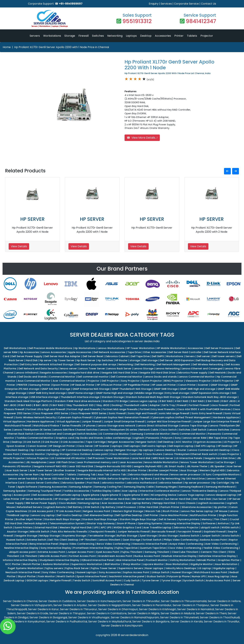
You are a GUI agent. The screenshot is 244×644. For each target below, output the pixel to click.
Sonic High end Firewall (142, 413)
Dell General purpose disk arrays (96, 364)
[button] (227, 171)
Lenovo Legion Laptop (144, 401)
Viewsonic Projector (198, 381)
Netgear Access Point (97, 511)
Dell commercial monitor (93, 377)
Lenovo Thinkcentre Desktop (200, 491)
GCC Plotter (13, 564)
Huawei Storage (182, 572)
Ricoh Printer (171, 511)
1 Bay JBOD (103, 405)
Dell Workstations (15, 348)
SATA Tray (169, 405)
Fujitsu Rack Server (77, 568)
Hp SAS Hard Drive (193, 479)
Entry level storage (177, 393)
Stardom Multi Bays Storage (62, 519)
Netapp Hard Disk (164, 503)
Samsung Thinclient (157, 552)
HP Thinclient (89, 540)
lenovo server (68, 369)
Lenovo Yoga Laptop (191, 495)
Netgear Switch (146, 442)
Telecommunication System (67, 523)
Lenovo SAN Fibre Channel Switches (75, 430)
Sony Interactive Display (56, 548)
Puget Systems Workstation (25, 568)
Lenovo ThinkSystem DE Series (32, 430)
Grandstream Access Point (115, 556)
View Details (19, 246)
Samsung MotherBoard (220, 487)
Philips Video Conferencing (181, 540)
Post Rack (93, 483)
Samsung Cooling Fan (108, 487)
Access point (22, 495)
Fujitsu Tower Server (104, 568)
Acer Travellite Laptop (157, 527)
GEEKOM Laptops (37, 580)
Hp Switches (105, 360)
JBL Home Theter (197, 466)
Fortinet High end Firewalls (84, 409)
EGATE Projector (223, 381)
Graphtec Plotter (229, 560)
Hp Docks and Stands (90, 438)
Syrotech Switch (193, 580)
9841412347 (201, 21)
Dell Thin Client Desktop (63, 540)
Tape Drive (134, 352)
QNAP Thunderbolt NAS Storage (132, 389)
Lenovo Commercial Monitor (197, 377)
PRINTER (22, 385)
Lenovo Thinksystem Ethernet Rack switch (191, 454)
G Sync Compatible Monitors (221, 475)
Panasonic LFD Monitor (17, 466)
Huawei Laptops (87, 572)
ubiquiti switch (210, 527)
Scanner (203, 385)
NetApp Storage (50, 536)
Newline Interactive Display (21, 548)
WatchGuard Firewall (18, 426)
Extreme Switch (36, 540)
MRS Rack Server (163, 458)
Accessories (163, 36)
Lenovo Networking (168, 369)
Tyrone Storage (171, 580)
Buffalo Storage (127, 536)
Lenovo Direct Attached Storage (158, 426)
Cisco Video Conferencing (185, 548)
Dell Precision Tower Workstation (109, 458)
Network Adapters (36, 523)
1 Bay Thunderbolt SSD (80, 405)
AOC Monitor (184, 442)
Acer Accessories (113, 503)
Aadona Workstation (56, 564)
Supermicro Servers (131, 568)
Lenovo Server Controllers (43, 483)
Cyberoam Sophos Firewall (75, 417)
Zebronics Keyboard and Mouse (148, 475)
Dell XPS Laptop (206, 446)
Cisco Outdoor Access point (90, 454)
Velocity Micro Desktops (181, 568)
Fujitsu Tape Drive (126, 548)
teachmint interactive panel (127, 576)
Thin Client (221, 519)
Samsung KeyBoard (191, 487)
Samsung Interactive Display (182, 523)
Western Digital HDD (212, 470)
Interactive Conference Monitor (160, 491)
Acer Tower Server (41, 470)
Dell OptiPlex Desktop (129, 515)
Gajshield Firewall (215, 532)
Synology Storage (59, 454)
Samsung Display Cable (139, 487)
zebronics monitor (113, 483)
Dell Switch (199, 430)
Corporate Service (186, 4)
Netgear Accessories (121, 442)
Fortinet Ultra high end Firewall (46, 409)
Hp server (46, 360)
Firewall (84, 36)
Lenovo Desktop (166, 450)
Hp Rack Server (86, 360)
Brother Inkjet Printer (29, 519)
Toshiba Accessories (76, 491)
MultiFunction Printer (203, 515)
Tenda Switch (82, 580)
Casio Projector (229, 454)
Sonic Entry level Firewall (207, 413)
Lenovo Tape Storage (194, 426)
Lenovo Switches (219, 430)
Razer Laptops (154, 568)
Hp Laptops (146, 450)
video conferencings (118, 438)
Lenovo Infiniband (27, 373)
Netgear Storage (126, 450)
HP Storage (62, 499)
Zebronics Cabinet (117, 356)
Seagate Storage (26, 536)
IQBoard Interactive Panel (98, 560)
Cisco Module (67, 503)
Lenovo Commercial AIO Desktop (209, 450)
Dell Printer (151, 515)
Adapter (155, 405)
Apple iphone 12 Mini (136, 495)
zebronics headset (171, 483)
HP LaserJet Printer (164, 385)
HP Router (121, 360)
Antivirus (223, 523)
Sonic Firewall (117, 413)
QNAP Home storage (81, 393)
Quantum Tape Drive (153, 548)
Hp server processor (197, 483)
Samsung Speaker (15, 491)
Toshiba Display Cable (106, 491)
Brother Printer (137, 470)
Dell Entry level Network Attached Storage (47, 364)
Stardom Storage (113, 397)
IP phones (89, 426)
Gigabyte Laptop (224, 568)
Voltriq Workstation (182, 560)
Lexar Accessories (131, 462)
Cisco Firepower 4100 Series (51, 413)
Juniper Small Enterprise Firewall (124, 422)
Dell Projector (110, 381)
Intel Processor (127, 507)
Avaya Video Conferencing (186, 544)
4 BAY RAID (182, 401)
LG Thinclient (29, 556)
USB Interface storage (44, 397)
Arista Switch (231, 536)
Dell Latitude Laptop (68, 495)
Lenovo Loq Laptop (43, 515)
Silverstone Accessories (197, 507)
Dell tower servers (223, 356)
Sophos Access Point (136, 572)
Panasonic (153, 438)
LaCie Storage (225, 462)
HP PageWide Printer (137, 385)
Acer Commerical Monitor (69, 381)
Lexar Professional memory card (97, 462)
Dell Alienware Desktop (99, 515)
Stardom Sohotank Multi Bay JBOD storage (210, 397)
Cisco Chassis (187, 503)
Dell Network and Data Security (38, 369)
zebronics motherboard (142, 483)
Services (166, 4)
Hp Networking (171, 479)
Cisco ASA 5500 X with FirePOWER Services (204, 409)
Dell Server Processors (219, 348)
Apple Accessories (80, 352)
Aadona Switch (190, 536)
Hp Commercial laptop (45, 450)
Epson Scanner (16, 446)
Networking (115, 36)
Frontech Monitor (157, 560)
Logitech (139, 438)
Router (182, 450)
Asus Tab (104, 475)
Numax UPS (199, 576)
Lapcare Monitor (153, 564)
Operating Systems (150, 523)
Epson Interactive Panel (92, 576)
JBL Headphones (36, 462)
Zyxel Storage (148, 536)
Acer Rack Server (17, 470)
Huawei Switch (15, 540)
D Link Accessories (72, 442)
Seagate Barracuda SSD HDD (113, 466)
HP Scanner (102, 446)
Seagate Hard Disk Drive (220, 458)
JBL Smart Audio (174, 466)
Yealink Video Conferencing (221, 548)
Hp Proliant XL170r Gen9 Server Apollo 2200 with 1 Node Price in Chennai (62, 47)
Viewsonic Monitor (33, 454)
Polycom (167, 438)
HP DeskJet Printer (83, 385)
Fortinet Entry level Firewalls (157, 409)
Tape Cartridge (96, 442)
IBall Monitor (113, 564)
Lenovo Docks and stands (161, 377)
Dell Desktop (166, 442)
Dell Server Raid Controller (185, 352)
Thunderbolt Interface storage (80, 397)
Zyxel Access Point (108, 552)
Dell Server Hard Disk (117, 499)
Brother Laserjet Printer (163, 470)
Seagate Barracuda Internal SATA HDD (102, 470)
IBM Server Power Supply (41, 503)
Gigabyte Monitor (202, 564)
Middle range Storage (149, 393)
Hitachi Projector (14, 458)
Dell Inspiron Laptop (181, 446)
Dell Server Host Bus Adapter (62, 356)
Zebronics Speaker (73, 483)
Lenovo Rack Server (119, 369)
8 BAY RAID (166, 401)
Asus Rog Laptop (218, 576)
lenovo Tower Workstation (197, 462)
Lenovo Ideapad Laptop (221, 495)
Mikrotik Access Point (53, 556)
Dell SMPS (158, 356)
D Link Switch (32, 442)
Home (7, 47)
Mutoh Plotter (32, 564)
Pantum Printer (170, 507)
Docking (117, 405)
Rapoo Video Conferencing (77, 544)
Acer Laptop (130, 491)
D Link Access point (41, 511)
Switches (98, 36)
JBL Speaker (217, 466)
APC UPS (106, 527)
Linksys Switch (161, 572)
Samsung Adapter (81, 487)
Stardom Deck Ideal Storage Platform (28, 401)
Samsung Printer (40, 385)
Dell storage (150, 360)
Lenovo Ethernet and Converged (202, 369)
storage (135, 360)
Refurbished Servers (29, 507)
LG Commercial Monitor (114, 434)
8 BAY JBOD (228, 401)
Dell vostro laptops (154, 446)
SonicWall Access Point (107, 580)
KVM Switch (92, 507)
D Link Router (51, 442)
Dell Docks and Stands (33, 377)
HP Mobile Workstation (171, 348)
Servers (35, 36)
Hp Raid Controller (53, 475)
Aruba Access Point (218, 580)
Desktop (146, 36)
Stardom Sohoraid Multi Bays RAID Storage (153, 397)
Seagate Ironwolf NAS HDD (50, 466)
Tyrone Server (150, 580)
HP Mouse (221, 511)
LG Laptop (205, 568)
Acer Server (234, 466)
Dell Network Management (174, 364)
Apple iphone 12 (111, 495)
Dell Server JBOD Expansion (177, 360)
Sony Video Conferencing (58, 572)
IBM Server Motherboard (147, 499)
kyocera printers (189, 519)
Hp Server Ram (29, 475)
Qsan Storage (131, 540)
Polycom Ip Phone (178, 576)
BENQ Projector (174, 381)
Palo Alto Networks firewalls (69, 532)
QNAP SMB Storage (166, 389)
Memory (207, 519)
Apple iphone (91, 495)
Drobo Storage (168, 536)
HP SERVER (32, 219)
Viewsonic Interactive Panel (150, 544)
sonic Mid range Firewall (174, 413)
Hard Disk (32, 360)
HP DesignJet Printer (62, 446)
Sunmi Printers (23, 527)
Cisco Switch (169, 430)
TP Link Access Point (68, 511)
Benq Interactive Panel (44, 544)
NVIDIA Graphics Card (127, 527)
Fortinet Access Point (82, 556)
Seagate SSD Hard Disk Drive (157, 373)
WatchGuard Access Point (211, 572)
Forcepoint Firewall (190, 532)
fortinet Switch (152, 540)
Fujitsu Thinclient (132, 552)
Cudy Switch (132, 580)
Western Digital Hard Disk (76, 527)
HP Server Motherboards (37, 499)
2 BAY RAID (212, 401)
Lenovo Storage (144, 369)
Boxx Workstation (177, 564)
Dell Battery (75, 507)
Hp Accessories (29, 352)
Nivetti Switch (66, 576)
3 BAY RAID (197, 401)
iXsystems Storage (74, 536)
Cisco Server (85, 446)
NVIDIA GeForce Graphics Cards (118, 479)
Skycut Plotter (27, 576)
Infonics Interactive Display (20, 560)
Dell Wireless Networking (208, 364)
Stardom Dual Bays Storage (100, 519)
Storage (70, 36)
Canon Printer (187, 385)
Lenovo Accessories (54, 352)
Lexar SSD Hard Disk (81, 466)
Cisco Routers (153, 454)
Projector (207, 36)
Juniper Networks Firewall (134, 532)
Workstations (52, 36)
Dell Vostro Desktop (69, 515)
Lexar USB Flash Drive (62, 462)
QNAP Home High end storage (114, 393)
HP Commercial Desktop (77, 450)
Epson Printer (61, 385)
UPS (96, 527)
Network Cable (149, 430)
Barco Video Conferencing (113, 544)
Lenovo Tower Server (92, 369)
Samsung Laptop (89, 503)
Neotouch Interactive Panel (23, 572)
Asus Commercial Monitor (34, 381)
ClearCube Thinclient (185, 552)
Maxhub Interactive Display (179, 556)
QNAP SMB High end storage (197, 389)
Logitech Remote (55, 507)
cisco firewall (220, 405)
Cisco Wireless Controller (126, 454)
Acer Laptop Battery (138, 503)
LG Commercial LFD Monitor (68, 458)
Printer (179, 36)
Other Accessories (155, 352)
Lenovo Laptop (104, 450)
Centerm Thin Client (213, 552)
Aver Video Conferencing (221, 544)
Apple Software (27, 487)
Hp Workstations (85, 348)
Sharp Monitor (132, 564)
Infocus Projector (38, 458)
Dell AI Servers (168, 519)
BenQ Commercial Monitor (189, 434)
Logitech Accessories (211, 503)
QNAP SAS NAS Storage (56, 389)
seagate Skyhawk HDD (148, 466)
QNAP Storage (219, 385)
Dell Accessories (43, 495)
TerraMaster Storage (101, 536)
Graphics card (65, 438)
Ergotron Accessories (208, 442)
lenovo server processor (186, 475)
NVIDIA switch (230, 527)
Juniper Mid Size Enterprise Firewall (169, 422)
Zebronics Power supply (192, 373)
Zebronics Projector (186, 527)
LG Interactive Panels (189, 458)
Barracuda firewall (164, 532)
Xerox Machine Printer (174, 515)
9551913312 (137, 21)
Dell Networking (145, 364)
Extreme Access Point (52, 552)
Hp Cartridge (221, 483)
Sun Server (220, 499)
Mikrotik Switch (40, 532)
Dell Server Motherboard (86, 499)
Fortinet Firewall (199, 405)
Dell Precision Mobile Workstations (50, 348)
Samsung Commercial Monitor (151, 434)
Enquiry (154, 4)
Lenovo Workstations (111, 348)
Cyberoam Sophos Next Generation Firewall (121, 417)
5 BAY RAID (57, 405)
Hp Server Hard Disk (84, 479)
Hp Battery (108, 507)
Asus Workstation (226, 564)
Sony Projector (130, 381)
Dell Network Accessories (109, 352)
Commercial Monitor (62, 377)
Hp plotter (220, 507)
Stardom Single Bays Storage (138, 519)
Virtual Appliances (68, 422)
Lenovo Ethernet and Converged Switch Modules (66, 434)
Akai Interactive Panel (130, 560)
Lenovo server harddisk (23, 479)
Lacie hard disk (141, 458)
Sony (178, 438)
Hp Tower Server (64, 360)
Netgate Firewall (60, 580)
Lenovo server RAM (195, 438)
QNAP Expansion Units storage (210, 393)
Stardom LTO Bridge (115, 401)
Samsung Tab (87, 475)
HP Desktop (225, 446)
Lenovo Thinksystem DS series (118, 430)
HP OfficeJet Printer (109, 385)
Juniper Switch (211, 536)
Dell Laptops (132, 446)
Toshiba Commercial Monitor (35, 438)
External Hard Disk (46, 527)
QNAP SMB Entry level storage (47, 393)
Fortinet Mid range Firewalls (120, 409)
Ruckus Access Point (147, 556)
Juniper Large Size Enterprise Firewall (216, 422)
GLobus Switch (156, 576)
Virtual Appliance (14, 422)
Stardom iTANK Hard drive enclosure (77, 401)
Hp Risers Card (150, 479)
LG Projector (232, 442)
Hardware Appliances (41, 422)
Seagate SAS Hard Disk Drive (119, 373)
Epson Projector (152, 381)
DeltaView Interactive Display (217, 556)
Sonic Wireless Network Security (36, 417)
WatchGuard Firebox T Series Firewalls (57, 426)
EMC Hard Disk (202, 499)
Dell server (203, 356)
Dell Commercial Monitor (127, 377)
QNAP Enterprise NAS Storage (91, 389)
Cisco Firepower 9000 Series (88, 413)
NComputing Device (164, 495)
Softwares (209, 523)
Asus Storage (189, 470)
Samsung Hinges (166, 487)
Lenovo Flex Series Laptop (197, 511)
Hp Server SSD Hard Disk (54, 479)
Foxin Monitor (46, 576)
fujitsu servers (54, 568)
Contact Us (209, 4)
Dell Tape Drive (140, 356)
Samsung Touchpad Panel (45, 491)
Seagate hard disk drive (84, 373)
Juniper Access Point (80, 552)
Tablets (192, 36)
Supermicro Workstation (87, 564)
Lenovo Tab (119, 475)
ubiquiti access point (22, 552)
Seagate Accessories (53, 373)
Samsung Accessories (53, 487)
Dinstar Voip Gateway (101, 523)
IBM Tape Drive (218, 438)
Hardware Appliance (226, 417)
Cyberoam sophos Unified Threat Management (181, 417)
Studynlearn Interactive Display (59, 560)
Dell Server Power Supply (27, 356)
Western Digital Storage (128, 511)
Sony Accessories (110, 572)
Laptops (131, 36)
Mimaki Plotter (206, 560)
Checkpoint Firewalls (102, 532)
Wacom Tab (153, 511)
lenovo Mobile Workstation (161, 462)
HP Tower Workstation (141, 348)
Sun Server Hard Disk (178, 499)
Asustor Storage (17, 532)
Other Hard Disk (148, 507)
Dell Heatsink (218, 373)
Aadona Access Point (213, 540)
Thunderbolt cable (136, 405)
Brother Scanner (65, 470)
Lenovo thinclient (110, 540)
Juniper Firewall (92, 422)
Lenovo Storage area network (116, 426)
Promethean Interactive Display (93, 548)
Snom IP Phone (126, 523)
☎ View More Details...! (142, 138)
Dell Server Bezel (93, 356)
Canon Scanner (37, 446)
